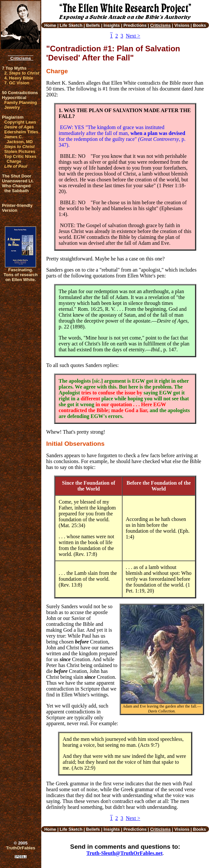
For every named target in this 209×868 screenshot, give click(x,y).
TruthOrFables (21, 848)
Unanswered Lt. (18, 181)
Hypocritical (14, 98)
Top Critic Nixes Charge (20, 159)
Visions (182, 25)
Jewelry (12, 107)
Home (50, 25)
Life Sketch (71, 25)
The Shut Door (17, 176)
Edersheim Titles (21, 132)
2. (22, 73)
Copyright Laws (20, 122)
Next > (133, 36)
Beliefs (93, 25)
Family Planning (21, 102)
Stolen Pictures (20, 151)
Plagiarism (13, 117)
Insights (112, 25)
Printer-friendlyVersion (17, 208)
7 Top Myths (14, 68)
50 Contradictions (20, 93)
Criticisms (20, 58)
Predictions (135, 25)
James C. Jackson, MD (19, 139)
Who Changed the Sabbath (16, 188)
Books (199, 25)
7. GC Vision (17, 83)
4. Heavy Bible (19, 78)
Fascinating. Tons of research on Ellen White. (21, 275)
